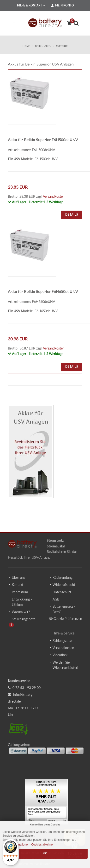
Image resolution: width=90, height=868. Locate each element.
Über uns (18, 577)
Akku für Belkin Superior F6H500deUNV (43, 139)
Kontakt (18, 585)
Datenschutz (62, 592)
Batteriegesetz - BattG (64, 609)
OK (45, 853)
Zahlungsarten (63, 641)
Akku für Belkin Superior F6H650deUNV (43, 291)
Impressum (20, 592)
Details (72, 215)
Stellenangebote (24, 619)
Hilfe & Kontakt (31, 5)
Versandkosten (54, 196)
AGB (56, 599)
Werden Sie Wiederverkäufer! (65, 665)
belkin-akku (43, 46)
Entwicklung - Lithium (22, 602)
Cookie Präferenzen (66, 618)
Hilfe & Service (63, 633)
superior (62, 46)
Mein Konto (62, 5)
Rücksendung (63, 577)
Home (26, 46)
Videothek (60, 655)
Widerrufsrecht (64, 585)
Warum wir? (21, 612)
